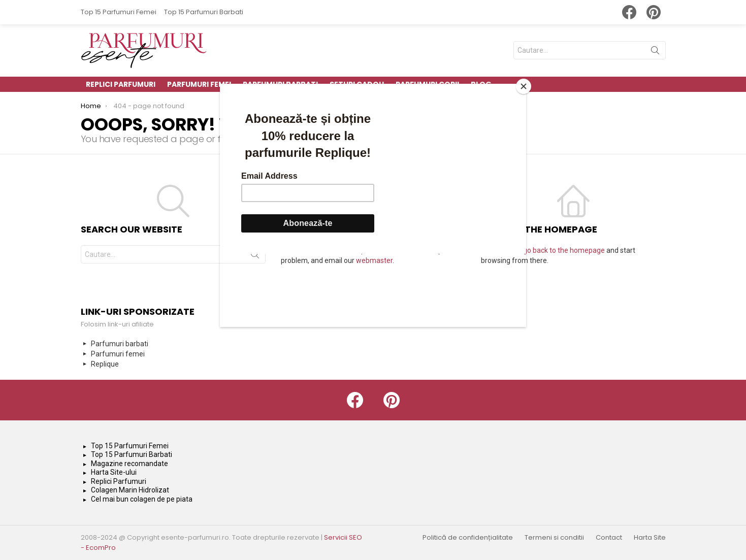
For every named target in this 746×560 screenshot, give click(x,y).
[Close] (524, 86)
